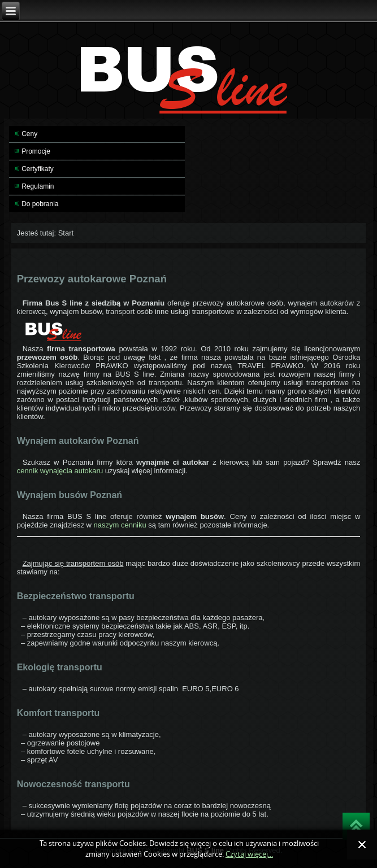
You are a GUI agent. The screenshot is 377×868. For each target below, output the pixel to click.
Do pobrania (40, 204)
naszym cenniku (120, 525)
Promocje (36, 151)
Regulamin (38, 186)
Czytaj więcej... (249, 854)
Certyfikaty (38, 169)
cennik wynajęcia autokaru (61, 471)
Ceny (29, 134)
